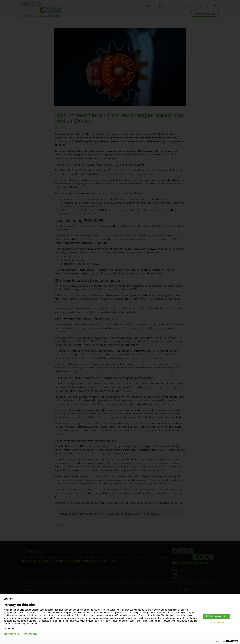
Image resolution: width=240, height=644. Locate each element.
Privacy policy (30, 634)
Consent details (11, 634)
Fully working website (216, 616)
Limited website (216, 622)
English (9, 599)
